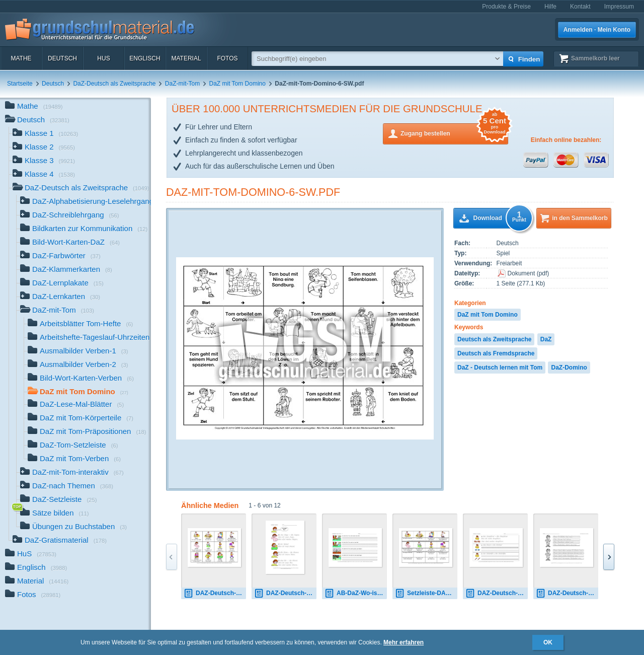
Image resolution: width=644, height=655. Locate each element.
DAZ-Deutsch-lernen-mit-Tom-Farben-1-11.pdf (567, 593)
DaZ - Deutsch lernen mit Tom (500, 368)
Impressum (619, 7)
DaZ (546, 339)
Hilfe (550, 7)
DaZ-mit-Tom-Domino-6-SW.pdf (253, 192)
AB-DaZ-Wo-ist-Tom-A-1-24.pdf (356, 593)
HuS (103, 58)
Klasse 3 (44, 161)
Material (186, 58)
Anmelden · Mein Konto (597, 30)
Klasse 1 (45, 134)
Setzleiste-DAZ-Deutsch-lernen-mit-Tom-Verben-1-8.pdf (426, 593)
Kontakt (580, 7)
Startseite (20, 84)
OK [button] (548, 642)
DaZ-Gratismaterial (60, 541)
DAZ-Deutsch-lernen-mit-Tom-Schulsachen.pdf (497, 593)
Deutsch (62, 58)
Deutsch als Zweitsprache (494, 339)
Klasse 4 (44, 175)
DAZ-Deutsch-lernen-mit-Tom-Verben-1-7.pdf (215, 593)
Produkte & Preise (506, 7)
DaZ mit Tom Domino (237, 84)
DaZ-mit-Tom (182, 84)
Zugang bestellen (454, 133)
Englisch (145, 58)
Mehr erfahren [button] (404, 642)
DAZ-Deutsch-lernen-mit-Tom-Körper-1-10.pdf (285, 593)
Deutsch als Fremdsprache (496, 353)
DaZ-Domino (569, 368)
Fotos (227, 58)
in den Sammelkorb (580, 218)
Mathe (21, 58)
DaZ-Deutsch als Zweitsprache (114, 84)
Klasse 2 (44, 148)
